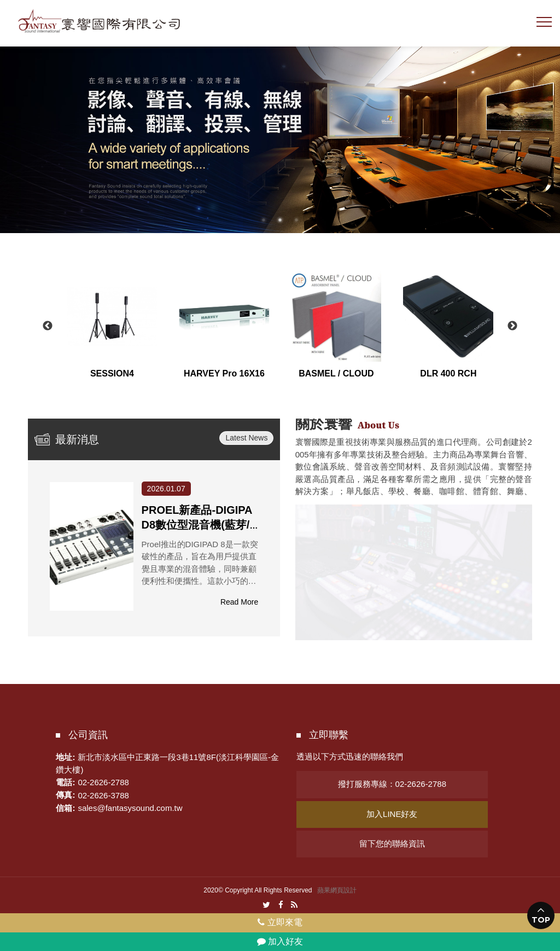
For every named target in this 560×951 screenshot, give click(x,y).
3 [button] (296, 220)
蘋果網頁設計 (337, 890)
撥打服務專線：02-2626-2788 (392, 784)
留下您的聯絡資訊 (392, 843)
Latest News (246, 438)
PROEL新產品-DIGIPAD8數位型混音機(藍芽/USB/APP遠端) (200, 525)
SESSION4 (112, 373)
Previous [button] (48, 326)
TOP (541, 920)
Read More (239, 602)
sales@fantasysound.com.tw (130, 808)
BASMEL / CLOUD (336, 373)
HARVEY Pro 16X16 (224, 373)
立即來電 (280, 922)
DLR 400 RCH (448, 373)
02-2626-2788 (103, 782)
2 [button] (280, 220)
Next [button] (512, 326)
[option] (280, 138)
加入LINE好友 (392, 814)
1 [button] (264, 220)
